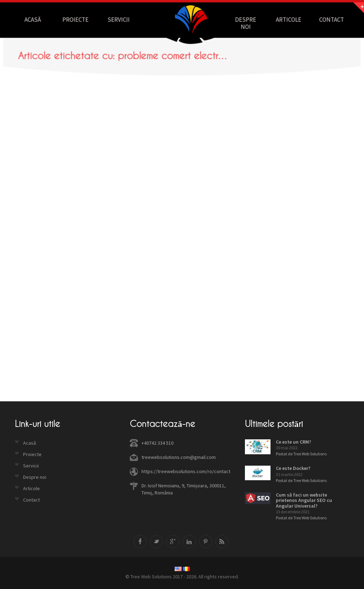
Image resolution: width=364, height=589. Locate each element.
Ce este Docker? (293, 468)
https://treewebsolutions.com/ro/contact (186, 471)
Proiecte (79, 19)
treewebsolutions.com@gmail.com (179, 457)
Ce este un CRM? (293, 442)
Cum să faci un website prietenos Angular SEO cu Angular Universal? (304, 500)
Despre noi (243, 23)
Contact (326, 19)
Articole (285, 19)
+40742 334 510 (157, 443)
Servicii (121, 19)
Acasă (38, 19)
